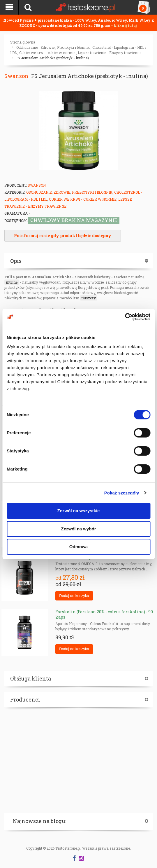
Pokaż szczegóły (122, 493)
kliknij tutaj (125, 25)
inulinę (12, 282)
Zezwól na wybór (78, 529)
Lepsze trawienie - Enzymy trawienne (110, 53)
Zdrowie (47, 47)
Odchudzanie (27, 47)
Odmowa (78, 547)
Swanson (16, 76)
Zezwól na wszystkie (79, 511)
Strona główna (23, 42)
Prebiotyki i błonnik (73, 47)
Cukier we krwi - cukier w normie (47, 53)
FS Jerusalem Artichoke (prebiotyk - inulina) (52, 58)
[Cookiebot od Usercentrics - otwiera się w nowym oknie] (125, 317)
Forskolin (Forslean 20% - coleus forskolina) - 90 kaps (104, 614)
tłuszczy (89, 298)
